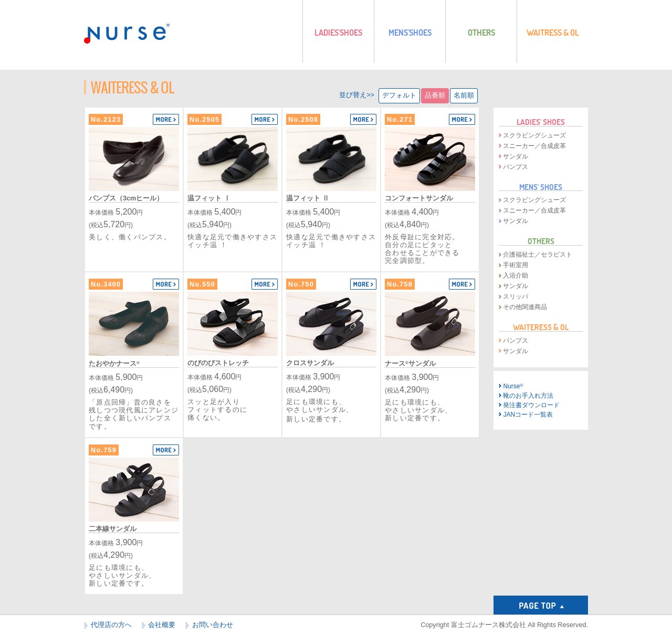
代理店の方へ (111, 625)
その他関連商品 (525, 307)
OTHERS (541, 241)
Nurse (513, 386)
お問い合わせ (213, 625)
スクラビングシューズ (534, 135)
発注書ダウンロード (531, 405)
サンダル (516, 156)
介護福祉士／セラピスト (538, 255)
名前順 (464, 96)
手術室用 (516, 265)
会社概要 (162, 625)
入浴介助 (516, 275)
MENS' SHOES (541, 187)
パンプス (516, 167)
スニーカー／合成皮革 (534, 146)
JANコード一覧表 (528, 415)
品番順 (435, 96)
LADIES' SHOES (541, 122)
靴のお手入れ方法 (528, 396)
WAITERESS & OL (541, 327)
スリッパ (516, 296)
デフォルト (399, 96)
